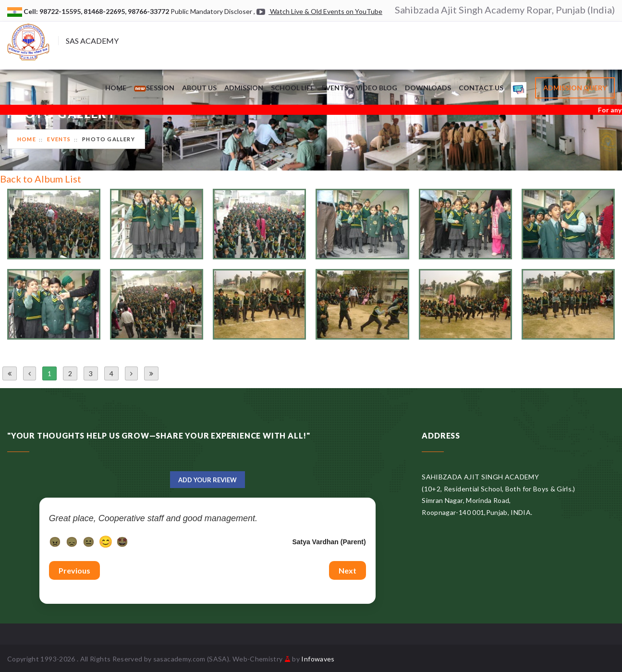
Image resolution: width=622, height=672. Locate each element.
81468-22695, (106, 11)
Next (348, 570)
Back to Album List (41, 179)
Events (335, 88)
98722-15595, (61, 11)
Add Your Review (207, 480)
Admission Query (575, 88)
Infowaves (318, 659)
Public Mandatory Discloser (211, 11)
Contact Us (481, 88)
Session (154, 88)
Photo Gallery (109, 139)
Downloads (428, 88)
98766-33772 (149, 11)
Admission (244, 88)
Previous (74, 570)
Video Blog (377, 88)
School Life (293, 88)
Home (116, 88)
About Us (199, 88)
